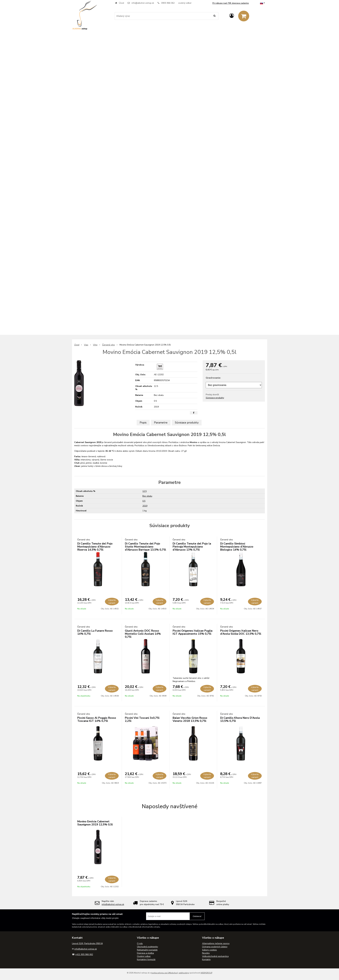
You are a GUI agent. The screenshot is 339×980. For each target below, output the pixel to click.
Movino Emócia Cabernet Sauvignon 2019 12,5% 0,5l (95, 823)
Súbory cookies (209, 950)
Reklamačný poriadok (147, 950)
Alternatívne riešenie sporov (216, 943)
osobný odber (185, 3)
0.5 (144, 501)
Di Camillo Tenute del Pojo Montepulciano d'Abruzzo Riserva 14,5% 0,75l (95, 547)
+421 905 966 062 (84, 954)
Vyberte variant (112, 602)
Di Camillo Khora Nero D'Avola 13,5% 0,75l (240, 719)
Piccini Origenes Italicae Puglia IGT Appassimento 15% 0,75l (193, 632)
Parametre (161, 423)
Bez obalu (147, 496)
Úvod (121, 3)
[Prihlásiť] (232, 16)
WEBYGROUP (206, 973)
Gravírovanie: (213, 378)
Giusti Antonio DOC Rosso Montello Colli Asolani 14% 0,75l (143, 634)
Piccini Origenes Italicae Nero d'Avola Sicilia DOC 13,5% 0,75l (241, 632)
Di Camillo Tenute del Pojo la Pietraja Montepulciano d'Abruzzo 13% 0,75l (192, 547)
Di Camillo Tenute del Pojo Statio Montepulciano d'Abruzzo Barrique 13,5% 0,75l (145, 547)
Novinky (206, 953)
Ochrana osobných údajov (215, 947)
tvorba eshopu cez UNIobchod (164, 973)
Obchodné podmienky (147, 947)
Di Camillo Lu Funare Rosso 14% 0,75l (95, 632)
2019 (145, 506)
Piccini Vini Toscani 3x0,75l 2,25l (142, 719)
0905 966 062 (168, 3)
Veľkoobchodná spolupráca (215, 956)
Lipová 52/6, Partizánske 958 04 (87, 943)
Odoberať (197, 916)
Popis (143, 423)
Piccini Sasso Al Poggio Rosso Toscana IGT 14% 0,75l (97, 719)
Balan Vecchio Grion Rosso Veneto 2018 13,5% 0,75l (190, 719)
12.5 (144, 491)
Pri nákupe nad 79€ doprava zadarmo (231, 3)
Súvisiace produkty (215, 398)
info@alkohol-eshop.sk (143, 3)
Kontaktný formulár (146, 959)
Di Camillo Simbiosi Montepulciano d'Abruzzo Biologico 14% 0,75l (237, 547)
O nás (140, 943)
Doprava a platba (145, 953)
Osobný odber (144, 956)
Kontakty (206, 959)
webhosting (184, 973)
